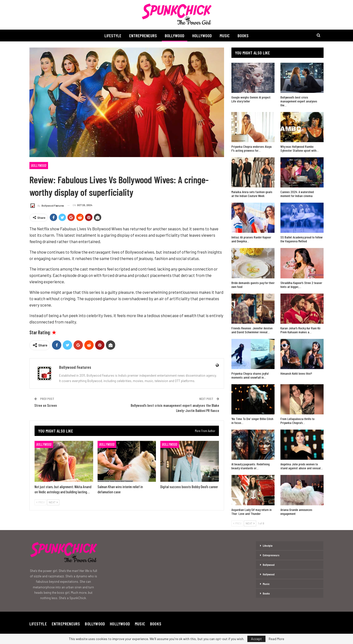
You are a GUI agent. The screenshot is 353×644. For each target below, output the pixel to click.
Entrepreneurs (142, 36)
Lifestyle (111, 36)
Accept (256, 639)
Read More (276, 639)
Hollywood (202, 36)
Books (245, 36)
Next (53, 502)
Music (226, 36)
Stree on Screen (46, 405)
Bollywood (174, 36)
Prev (40, 502)
